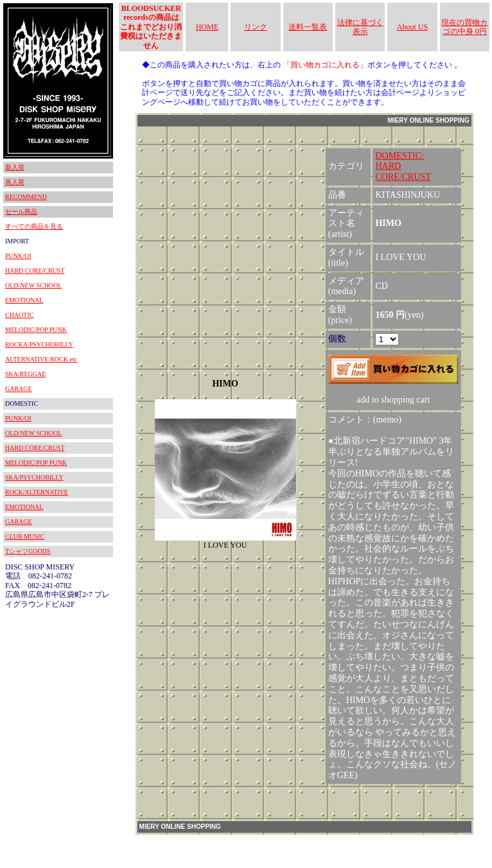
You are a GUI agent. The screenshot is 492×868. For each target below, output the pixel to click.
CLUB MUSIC (25, 536)
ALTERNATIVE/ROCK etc (41, 359)
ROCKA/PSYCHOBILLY (39, 344)
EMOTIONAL (24, 300)
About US (412, 27)
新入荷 (15, 167)
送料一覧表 (308, 27)
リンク (256, 27)
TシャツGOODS (28, 551)
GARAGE (19, 389)
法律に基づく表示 (360, 27)
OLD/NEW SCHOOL (33, 285)
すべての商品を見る (34, 226)
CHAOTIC (19, 315)
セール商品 (21, 212)
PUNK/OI (18, 256)
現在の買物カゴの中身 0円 (464, 27)
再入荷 (15, 182)
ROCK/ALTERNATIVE (37, 492)
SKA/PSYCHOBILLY (34, 477)
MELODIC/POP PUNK (36, 330)
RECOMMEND (26, 197)
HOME (207, 27)
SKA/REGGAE (25, 374)
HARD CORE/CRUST (35, 271)
